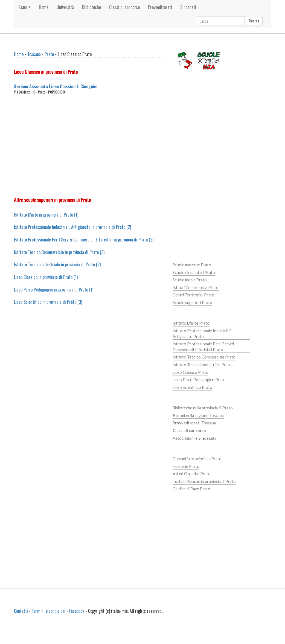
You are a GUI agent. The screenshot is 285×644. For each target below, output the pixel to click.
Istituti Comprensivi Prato (196, 288)
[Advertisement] (106, 145)
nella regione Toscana (198, 416)
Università (65, 7)
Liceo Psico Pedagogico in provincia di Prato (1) (54, 290)
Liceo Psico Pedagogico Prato (199, 380)
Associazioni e (194, 438)
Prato (49, 54)
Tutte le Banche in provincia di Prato (204, 481)
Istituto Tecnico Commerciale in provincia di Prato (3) (59, 252)
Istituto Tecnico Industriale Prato (202, 365)
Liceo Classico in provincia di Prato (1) (46, 277)
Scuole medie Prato (190, 280)
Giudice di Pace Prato (191, 489)
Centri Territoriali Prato (194, 295)
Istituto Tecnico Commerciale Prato (204, 357)
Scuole (24, 7)
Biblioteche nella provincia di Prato (203, 408)
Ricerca (254, 21)
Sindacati (188, 7)
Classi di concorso (124, 7)
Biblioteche (91, 7)
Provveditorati (160, 7)
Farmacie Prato (186, 466)
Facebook (77, 611)
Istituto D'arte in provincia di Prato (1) (46, 215)
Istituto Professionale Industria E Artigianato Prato (202, 334)
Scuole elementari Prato (194, 273)
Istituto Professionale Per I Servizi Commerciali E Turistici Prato (203, 347)
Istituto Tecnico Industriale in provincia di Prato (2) (57, 264)
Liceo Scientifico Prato (192, 387)
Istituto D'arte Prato (191, 323)
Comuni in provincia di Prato (197, 459)
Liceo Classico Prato (191, 372)
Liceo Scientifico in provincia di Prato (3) (48, 302)
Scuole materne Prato (192, 265)
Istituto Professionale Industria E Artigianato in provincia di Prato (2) (72, 227)
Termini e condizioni (49, 611)
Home (44, 7)
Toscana (34, 54)
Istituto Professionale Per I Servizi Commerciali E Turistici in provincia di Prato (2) (84, 240)
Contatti (21, 611)
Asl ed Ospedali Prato (192, 474)
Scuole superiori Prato (192, 303)
